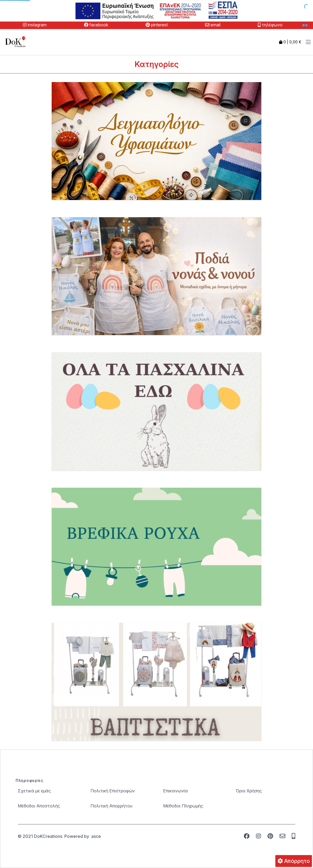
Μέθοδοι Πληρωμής (183, 806)
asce (96, 836)
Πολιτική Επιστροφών (113, 791)
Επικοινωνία (175, 791)
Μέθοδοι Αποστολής (39, 806)
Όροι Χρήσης (249, 791)
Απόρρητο (294, 861)
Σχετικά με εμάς (34, 791)
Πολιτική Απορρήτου (111, 806)
